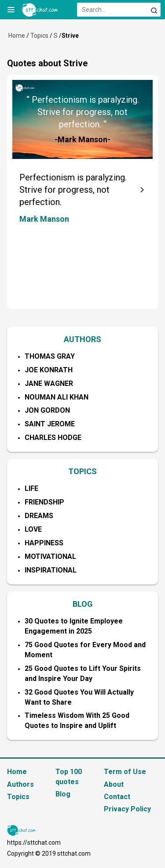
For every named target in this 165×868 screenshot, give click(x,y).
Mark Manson (44, 219)
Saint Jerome (50, 424)
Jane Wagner (49, 384)
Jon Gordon (47, 410)
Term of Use (125, 772)
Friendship (44, 502)
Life (31, 488)
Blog (63, 794)
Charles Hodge (53, 438)
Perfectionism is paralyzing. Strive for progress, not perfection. (73, 190)
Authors (20, 784)
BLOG (83, 604)
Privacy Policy (127, 809)
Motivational (50, 556)
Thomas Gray (50, 356)
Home (17, 36)
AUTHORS (82, 339)
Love (33, 529)
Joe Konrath (49, 370)
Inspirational (51, 570)
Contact (117, 797)
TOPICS (82, 471)
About (114, 784)
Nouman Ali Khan (57, 397)
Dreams (39, 516)
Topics (39, 36)
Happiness (44, 543)
